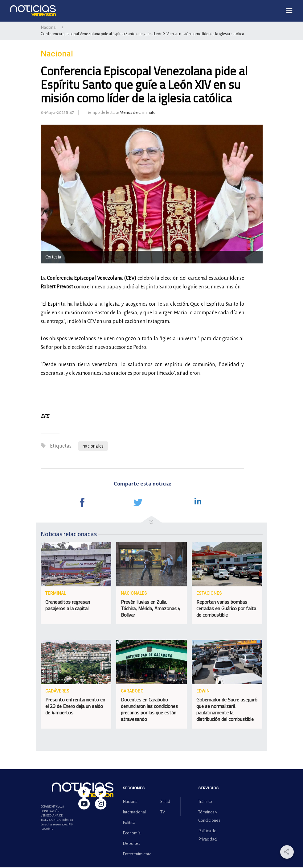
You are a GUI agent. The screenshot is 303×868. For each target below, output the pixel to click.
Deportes (131, 844)
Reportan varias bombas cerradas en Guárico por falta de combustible (226, 609)
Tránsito (205, 802)
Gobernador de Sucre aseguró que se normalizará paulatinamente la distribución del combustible (227, 710)
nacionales (93, 447)
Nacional (49, 28)
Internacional (134, 813)
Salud (165, 802)
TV (163, 813)
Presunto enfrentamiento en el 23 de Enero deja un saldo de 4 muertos (75, 707)
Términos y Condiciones (209, 817)
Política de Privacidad (207, 836)
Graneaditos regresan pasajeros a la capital (68, 606)
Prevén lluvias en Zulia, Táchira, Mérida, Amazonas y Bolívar (151, 609)
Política (129, 823)
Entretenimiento (136, 855)
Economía (132, 834)
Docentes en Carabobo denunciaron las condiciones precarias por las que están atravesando (149, 710)
